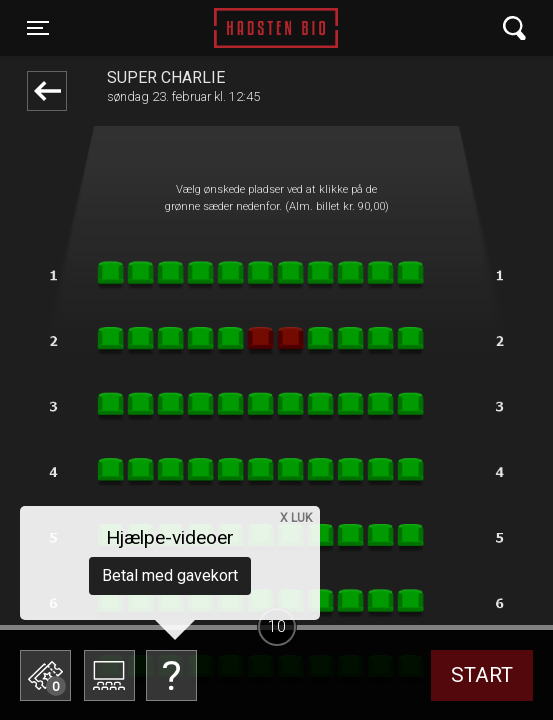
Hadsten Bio (276, 28)
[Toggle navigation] (38, 28)
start (482, 675)
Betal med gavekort (170, 575)
